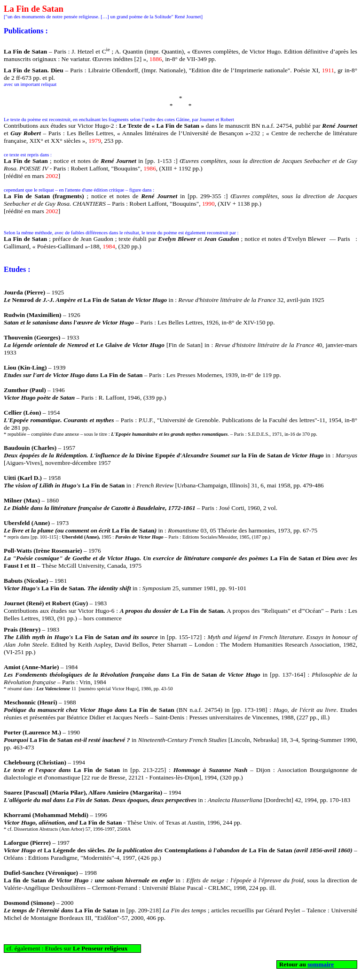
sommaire (321, 964)
